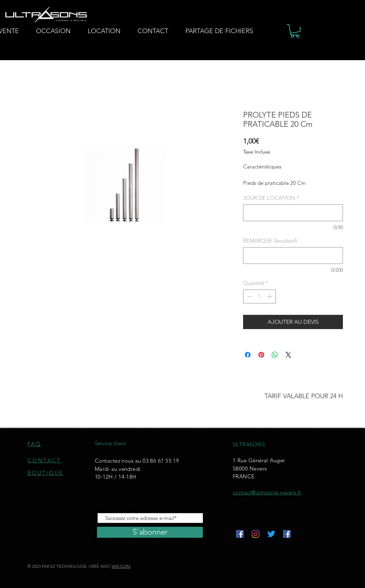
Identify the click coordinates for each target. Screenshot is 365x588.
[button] (295, 31)
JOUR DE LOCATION (271, 198)
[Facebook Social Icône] (240, 534)
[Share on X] (288, 355)
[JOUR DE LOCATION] (293, 213)
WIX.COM (121, 566)
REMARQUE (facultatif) (270, 241)
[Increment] (270, 296)
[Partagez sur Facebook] (248, 355)
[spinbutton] (260, 296)
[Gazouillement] (271, 534)
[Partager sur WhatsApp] (275, 355)
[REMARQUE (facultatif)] (293, 256)
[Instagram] (256, 534)
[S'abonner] (150, 532)
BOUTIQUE (45, 473)
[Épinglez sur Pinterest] (261, 355)
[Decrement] (249, 296)
